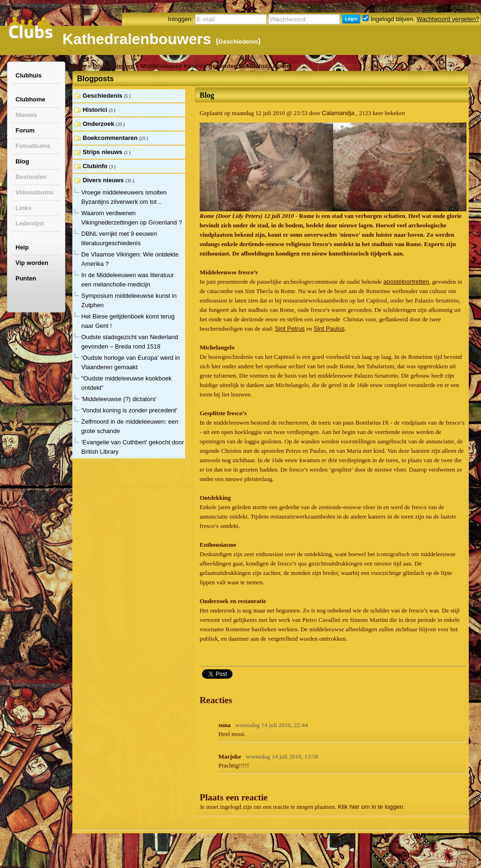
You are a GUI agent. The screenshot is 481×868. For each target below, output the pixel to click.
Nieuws (26, 115)
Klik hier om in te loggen (370, 807)
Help (22, 247)
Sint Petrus (290, 329)
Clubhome (31, 99)
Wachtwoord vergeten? (448, 19)
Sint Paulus (329, 329)
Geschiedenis (238, 42)
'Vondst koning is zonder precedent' (129, 410)
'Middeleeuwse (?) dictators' (119, 399)
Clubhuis (29, 75)
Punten (26, 278)
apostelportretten (406, 282)
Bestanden (31, 177)
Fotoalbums (33, 146)
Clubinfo (96, 166)
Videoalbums (35, 192)
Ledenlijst (30, 223)
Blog (22, 161)
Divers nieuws (113, 66)
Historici (96, 110)
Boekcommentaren (111, 138)
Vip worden (32, 263)
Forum (25, 130)
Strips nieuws (103, 152)
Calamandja (338, 113)
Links (23, 208)
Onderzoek (99, 124)
